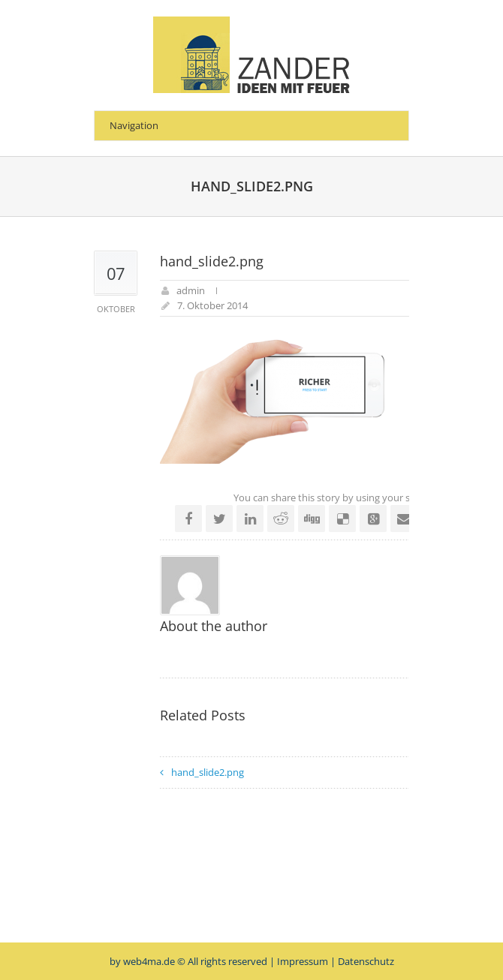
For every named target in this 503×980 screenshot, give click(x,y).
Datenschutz (366, 961)
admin (191, 290)
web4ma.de (149, 961)
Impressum (303, 961)
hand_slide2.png (208, 772)
